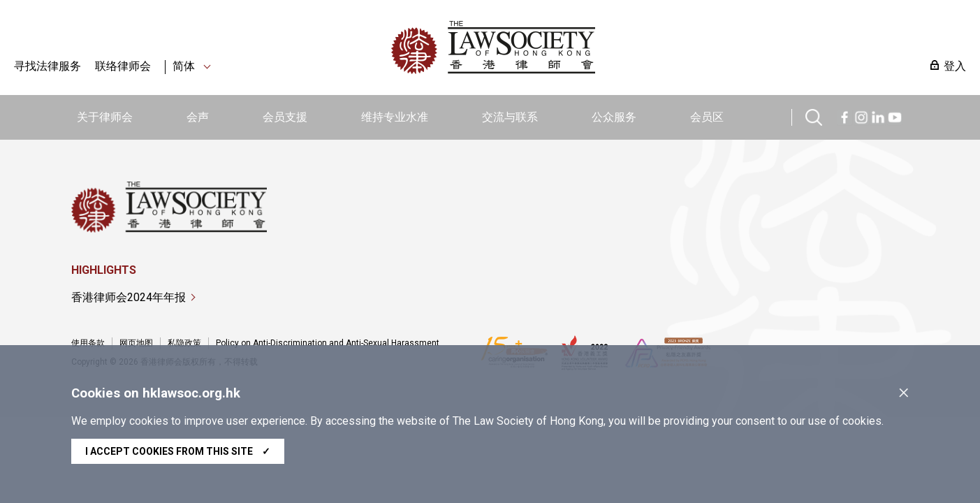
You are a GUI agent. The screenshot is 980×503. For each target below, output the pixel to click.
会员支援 (285, 117)
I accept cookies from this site (178, 451)
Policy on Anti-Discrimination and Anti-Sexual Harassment (328, 343)
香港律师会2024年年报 (129, 297)
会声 (198, 117)
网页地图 (136, 343)
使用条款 (88, 343)
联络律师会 (123, 66)
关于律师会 (105, 117)
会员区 (707, 117)
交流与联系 (510, 117)
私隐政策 (184, 343)
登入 (955, 66)
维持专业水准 (395, 117)
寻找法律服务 (47, 66)
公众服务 (614, 117)
